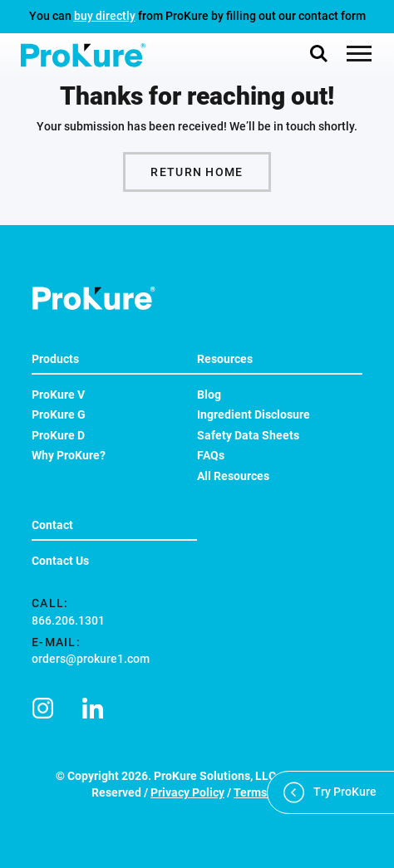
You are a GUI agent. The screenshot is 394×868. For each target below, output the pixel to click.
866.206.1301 (68, 620)
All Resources (233, 476)
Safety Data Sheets (248, 435)
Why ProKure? (69, 455)
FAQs (211, 455)
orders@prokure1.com (91, 659)
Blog (209, 395)
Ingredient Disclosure (254, 414)
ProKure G (59, 414)
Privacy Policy (187, 792)
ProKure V (58, 395)
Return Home (197, 172)
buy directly (105, 16)
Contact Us (60, 561)
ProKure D (58, 435)
